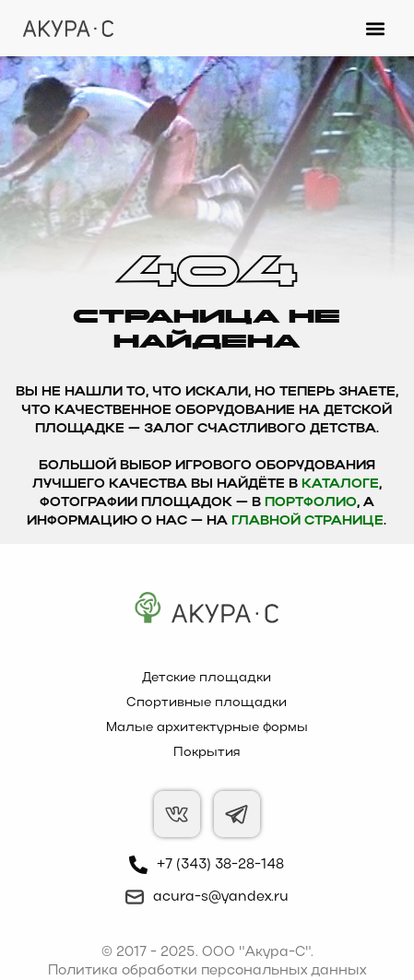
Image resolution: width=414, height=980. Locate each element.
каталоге (340, 484)
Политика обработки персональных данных (207, 971)
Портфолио (311, 503)
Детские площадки (207, 678)
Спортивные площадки (207, 703)
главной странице (308, 521)
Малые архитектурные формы (207, 728)
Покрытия (207, 753)
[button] (376, 28)
